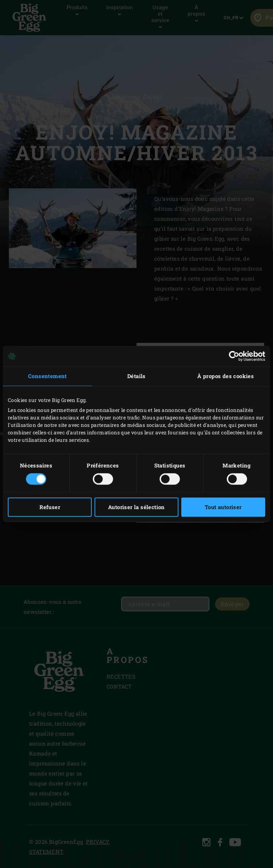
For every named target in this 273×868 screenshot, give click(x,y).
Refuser (50, 507)
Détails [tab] (136, 376)
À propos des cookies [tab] (226, 376)
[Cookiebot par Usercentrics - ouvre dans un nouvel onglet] (234, 356)
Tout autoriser (223, 507)
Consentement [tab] (47, 376)
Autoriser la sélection (136, 507)
